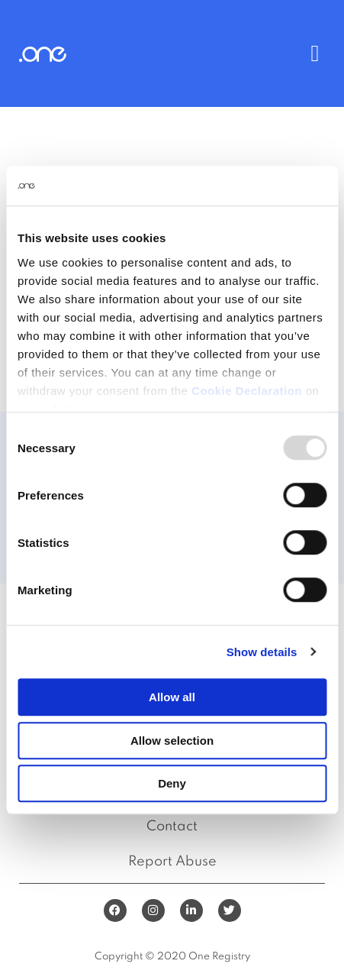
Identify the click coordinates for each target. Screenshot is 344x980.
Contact (172, 826)
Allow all (172, 697)
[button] (315, 54)
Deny (172, 783)
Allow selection (172, 741)
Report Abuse (172, 862)
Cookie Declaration (247, 391)
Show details (262, 652)
